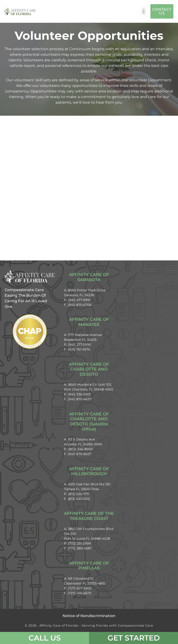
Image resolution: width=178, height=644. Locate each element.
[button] (144, 11)
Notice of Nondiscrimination (89, 616)
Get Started (134, 638)
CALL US (45, 638)
